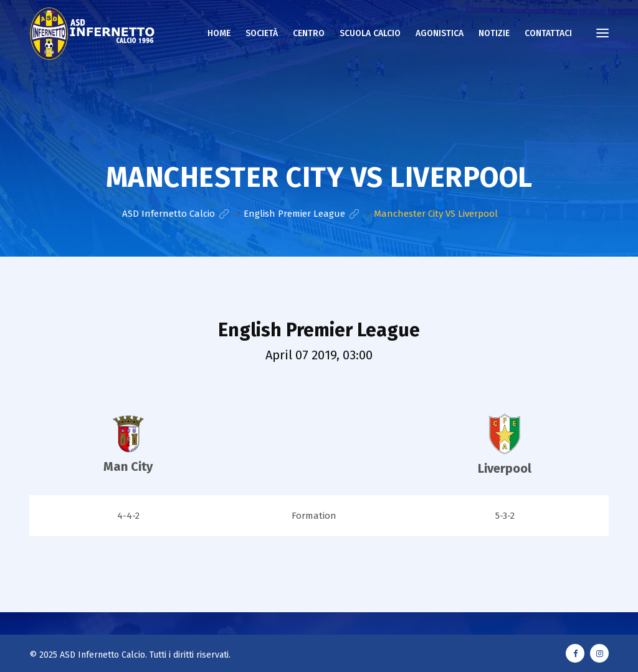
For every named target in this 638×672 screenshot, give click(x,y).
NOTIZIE (494, 33)
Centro (309, 33)
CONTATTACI (548, 33)
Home (219, 33)
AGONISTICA (440, 33)
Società (262, 33)
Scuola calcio (370, 33)
